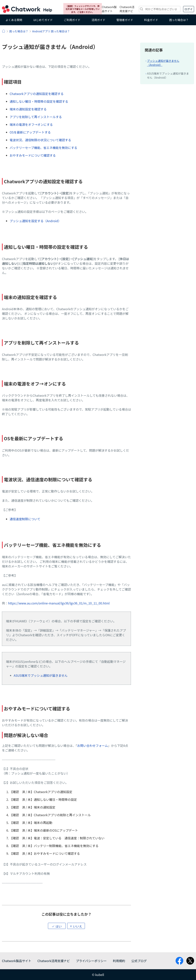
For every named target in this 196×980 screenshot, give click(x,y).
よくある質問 (14, 20)
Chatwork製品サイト (109, 9)
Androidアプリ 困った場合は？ (51, 31)
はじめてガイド (43, 20)
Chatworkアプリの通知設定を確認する (37, 94)
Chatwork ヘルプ (27, 9)
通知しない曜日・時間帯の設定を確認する (39, 101)
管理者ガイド (125, 20)
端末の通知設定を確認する (28, 109)
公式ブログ (139, 961)
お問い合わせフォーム (93, 746)
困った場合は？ (179, 20)
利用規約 (119, 961)
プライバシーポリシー (91, 961)
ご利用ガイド (72, 20)
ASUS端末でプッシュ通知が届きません (41, 675)
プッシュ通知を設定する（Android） (35, 221)
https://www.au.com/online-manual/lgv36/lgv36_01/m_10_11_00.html (59, 603)
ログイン (188, 10)
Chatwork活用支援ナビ (127, 9)
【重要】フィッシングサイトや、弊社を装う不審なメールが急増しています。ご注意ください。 (83, 9)
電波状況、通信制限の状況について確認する (40, 140)
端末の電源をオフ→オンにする (31, 124)
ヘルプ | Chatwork (4, 31)
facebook (179, 961)
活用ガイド (98, 20)
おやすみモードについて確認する (33, 155)
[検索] (160, 9)
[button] (57, 926)
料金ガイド (151, 20)
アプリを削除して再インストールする (36, 117)
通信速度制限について (25, 519)
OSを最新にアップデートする (30, 132)
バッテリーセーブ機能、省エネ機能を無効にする (43, 148)
